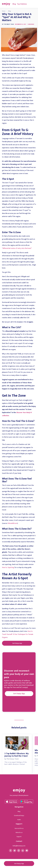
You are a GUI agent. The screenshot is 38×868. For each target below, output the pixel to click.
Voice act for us (19, 828)
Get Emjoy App (17, 643)
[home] (6, 4)
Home (4, 11)
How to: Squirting (8, 568)
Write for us (19, 832)
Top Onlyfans (22, 4)
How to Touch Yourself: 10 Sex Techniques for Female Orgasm (18, 634)
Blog (14, 4)
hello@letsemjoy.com (19, 846)
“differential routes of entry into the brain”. (17, 248)
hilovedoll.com (13, 523)
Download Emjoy (19, 816)
